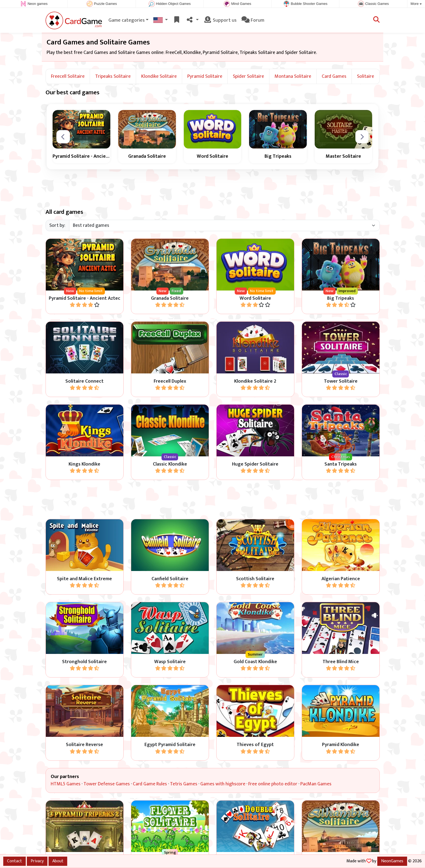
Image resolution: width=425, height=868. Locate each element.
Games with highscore (223, 784)
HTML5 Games (66, 784)
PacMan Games (316, 784)
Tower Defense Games (107, 784)
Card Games (334, 77)
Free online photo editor (273, 784)
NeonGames (392, 861)
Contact (15, 861)
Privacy (37, 861)
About (58, 861)
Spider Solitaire (248, 77)
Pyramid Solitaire (205, 77)
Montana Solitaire (293, 77)
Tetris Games (184, 784)
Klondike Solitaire (159, 77)
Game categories (127, 20)
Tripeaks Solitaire (113, 77)
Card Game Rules (150, 784)
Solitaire (366, 77)
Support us (220, 20)
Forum (253, 20)
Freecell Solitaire (68, 77)
